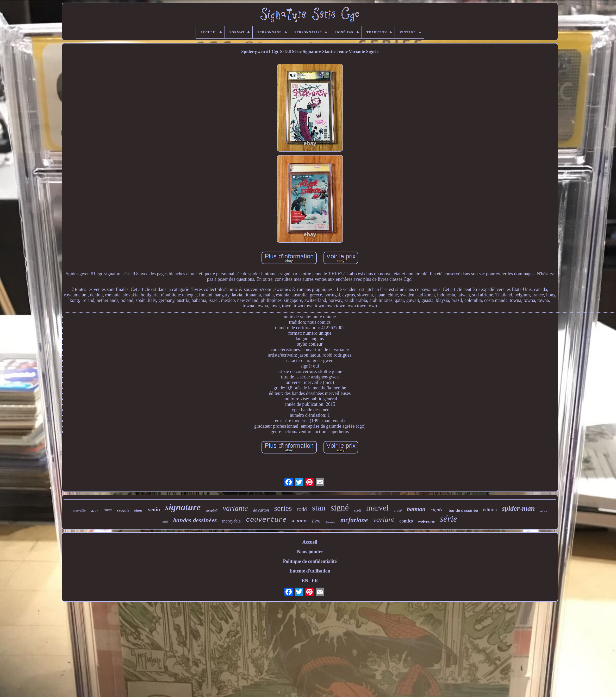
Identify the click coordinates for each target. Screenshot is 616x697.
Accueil (310, 542)
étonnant (330, 522)
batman (416, 509)
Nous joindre (310, 552)
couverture (266, 520)
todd (302, 509)
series (283, 508)
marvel (377, 508)
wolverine (426, 521)
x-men (299, 520)
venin (154, 509)
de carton (261, 510)
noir (165, 522)
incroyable (231, 521)
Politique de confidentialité (310, 561)
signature (183, 507)
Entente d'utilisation (310, 571)
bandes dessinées (195, 520)
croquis (123, 510)
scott (357, 510)
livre (316, 521)
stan (319, 508)
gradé (398, 510)
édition (490, 510)
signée (437, 510)
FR (315, 581)
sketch (95, 511)
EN (305, 581)
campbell (212, 511)
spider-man (519, 508)
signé (340, 508)
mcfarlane (354, 520)
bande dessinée (463, 510)
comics (406, 521)
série (449, 519)
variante (235, 508)
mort (108, 510)
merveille (79, 510)
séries (544, 511)
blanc (138, 510)
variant (384, 519)
